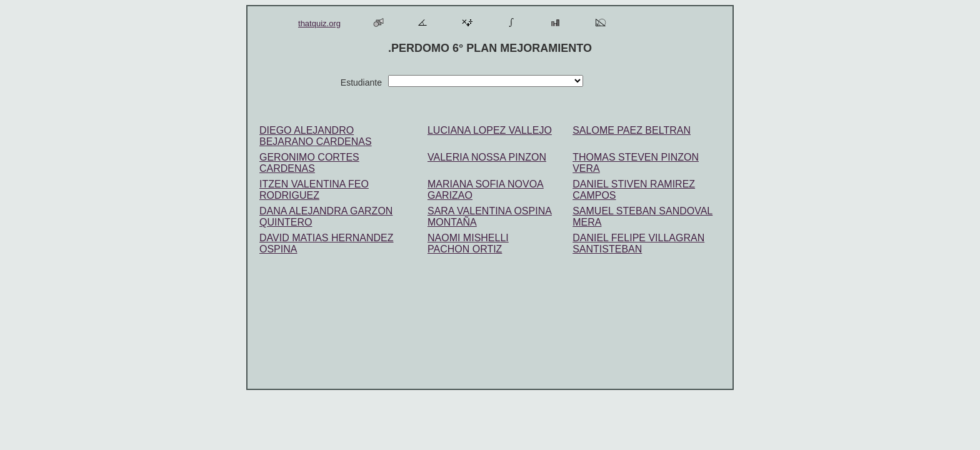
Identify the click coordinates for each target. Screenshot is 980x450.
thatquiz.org (319, 23)
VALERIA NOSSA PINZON (487, 157)
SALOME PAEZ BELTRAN (632, 130)
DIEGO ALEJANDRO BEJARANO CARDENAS (316, 136)
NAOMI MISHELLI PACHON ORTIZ (468, 243)
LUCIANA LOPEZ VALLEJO (490, 130)
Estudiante (357, 82)
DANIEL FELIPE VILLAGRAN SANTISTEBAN (638, 243)
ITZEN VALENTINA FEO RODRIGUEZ (314, 190)
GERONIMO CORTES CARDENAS (309, 163)
